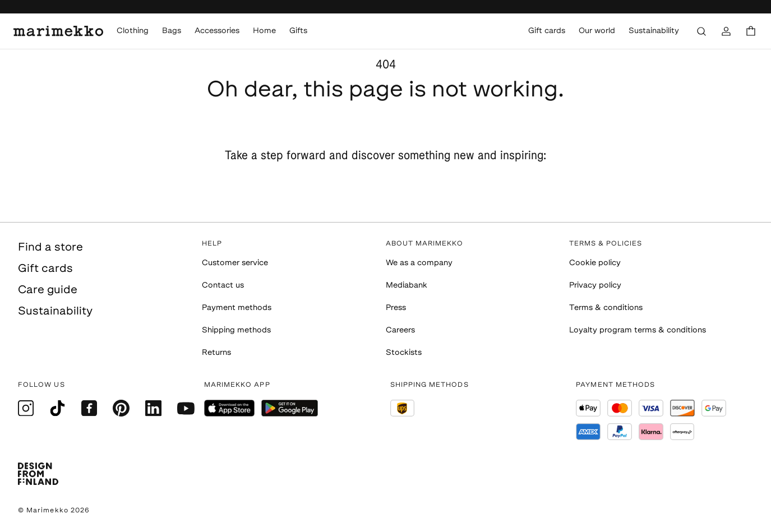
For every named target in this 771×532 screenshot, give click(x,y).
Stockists (404, 353)
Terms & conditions (606, 308)
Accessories (217, 31)
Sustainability (654, 31)
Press (396, 308)
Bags (172, 31)
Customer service (235, 263)
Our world (597, 31)
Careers (400, 330)
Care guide (48, 290)
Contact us (223, 286)
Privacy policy (595, 286)
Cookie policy (595, 263)
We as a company (419, 263)
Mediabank (407, 286)
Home (264, 31)
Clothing (133, 31)
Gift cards (547, 31)
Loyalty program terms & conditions (638, 330)
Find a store (50, 248)
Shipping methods (236, 330)
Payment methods (237, 308)
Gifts (298, 31)
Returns (216, 353)
